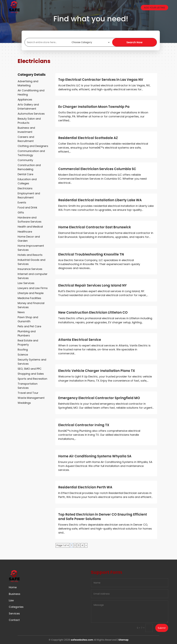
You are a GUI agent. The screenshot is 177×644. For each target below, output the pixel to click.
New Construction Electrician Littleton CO (93, 313)
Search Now (134, 42)
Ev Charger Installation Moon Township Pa (94, 107)
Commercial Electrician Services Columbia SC (97, 169)
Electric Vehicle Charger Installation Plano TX (97, 371)
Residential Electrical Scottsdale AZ (88, 138)
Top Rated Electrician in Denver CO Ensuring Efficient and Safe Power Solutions (103, 517)
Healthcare (90, 8)
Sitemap (123, 640)
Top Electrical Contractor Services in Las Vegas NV (101, 80)
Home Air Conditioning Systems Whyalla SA (95, 456)
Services (14, 613)
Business (106, 8)
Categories (130, 8)
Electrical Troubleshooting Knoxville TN (91, 254)
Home (76, 8)
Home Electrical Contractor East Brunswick (95, 227)
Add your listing (155, 8)
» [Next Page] (86, 545)
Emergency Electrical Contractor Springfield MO (99, 398)
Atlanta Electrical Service (80, 340)
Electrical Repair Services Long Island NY (92, 285)
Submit (162, 628)
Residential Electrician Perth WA (85, 487)
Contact (14, 620)
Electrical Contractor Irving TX (84, 425)
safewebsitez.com (82, 640)
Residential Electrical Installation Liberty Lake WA (100, 200)
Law (117, 8)
